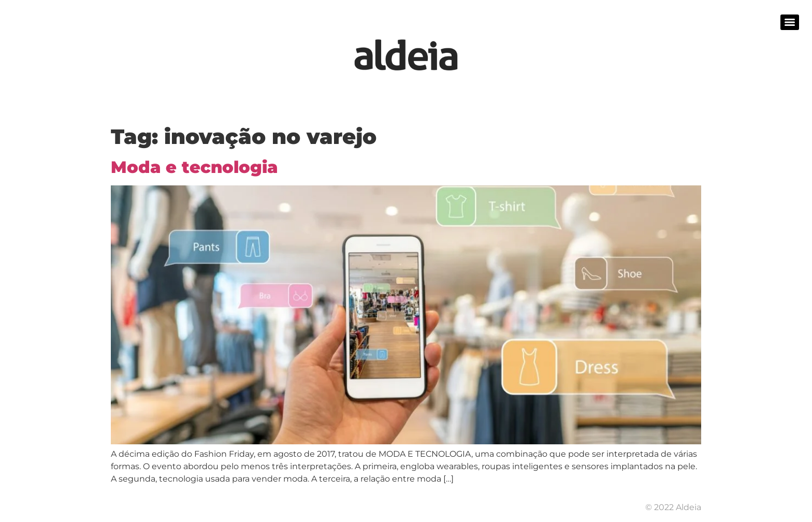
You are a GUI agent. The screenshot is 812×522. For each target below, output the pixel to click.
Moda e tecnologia (194, 167)
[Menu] (790, 22)
